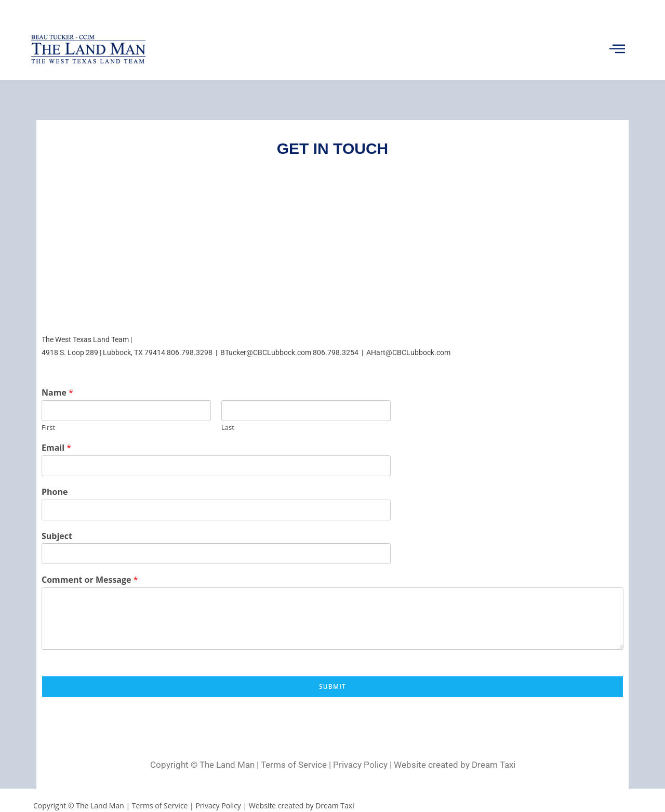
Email (56, 448)
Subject (57, 536)
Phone (55, 492)
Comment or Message (90, 580)
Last (228, 428)
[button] (617, 49)
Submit (332, 686)
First (48, 428)
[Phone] (216, 510)
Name (57, 393)
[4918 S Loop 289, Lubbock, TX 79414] (332, 245)
